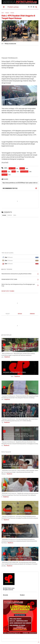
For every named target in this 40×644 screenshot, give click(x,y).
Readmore (7, 357)
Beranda (6, 595)
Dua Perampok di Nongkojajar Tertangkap (17, 512)
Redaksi (22, 595)
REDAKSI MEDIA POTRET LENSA (14, 372)
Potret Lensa (13, 7)
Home (3, 13)
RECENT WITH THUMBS (8, 291)
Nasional (7, 13)
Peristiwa (12, 13)
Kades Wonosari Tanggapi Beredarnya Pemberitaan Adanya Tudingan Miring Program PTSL (19, 436)
